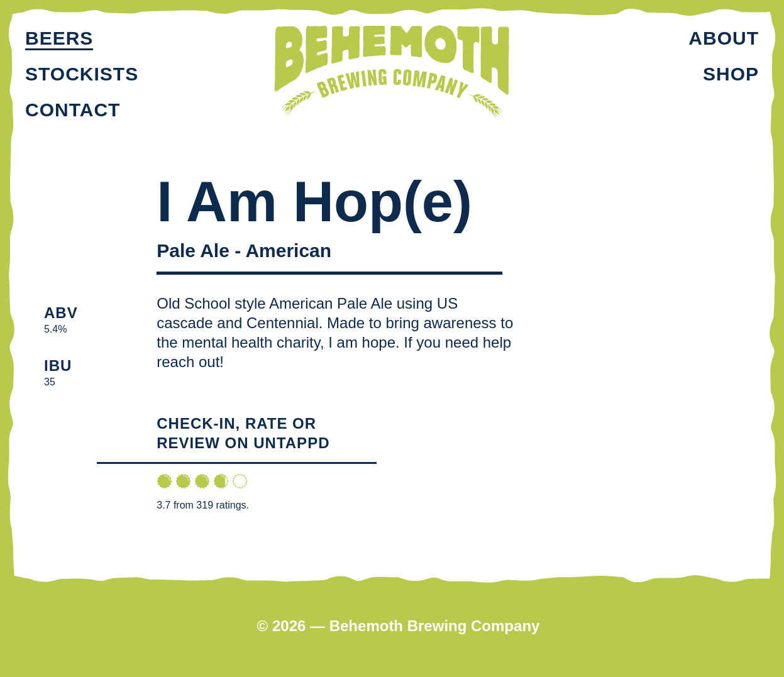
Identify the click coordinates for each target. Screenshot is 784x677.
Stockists (82, 74)
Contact (73, 110)
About (724, 38)
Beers (59, 38)
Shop (731, 74)
